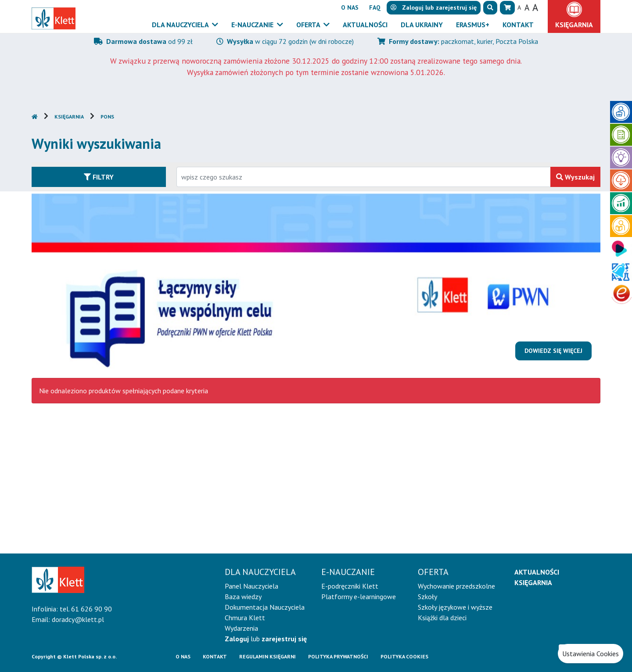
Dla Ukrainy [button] (422, 25)
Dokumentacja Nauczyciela (265, 607)
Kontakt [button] (518, 25)
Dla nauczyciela (181, 25)
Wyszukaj (575, 177)
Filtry (99, 177)
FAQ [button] (375, 7)
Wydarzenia (241, 628)
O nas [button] (350, 7)
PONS (107, 117)
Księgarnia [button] (574, 25)
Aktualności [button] (365, 25)
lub (266, 639)
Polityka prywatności (338, 656)
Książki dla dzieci (442, 618)
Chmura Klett (245, 618)
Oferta (309, 25)
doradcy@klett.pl (78, 619)
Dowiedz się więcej (553, 351)
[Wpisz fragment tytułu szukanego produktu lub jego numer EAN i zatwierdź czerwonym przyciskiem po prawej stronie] (364, 177)
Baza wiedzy (243, 597)
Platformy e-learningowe (359, 597)
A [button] (519, 7)
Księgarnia (69, 117)
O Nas (183, 656)
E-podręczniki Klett (350, 586)
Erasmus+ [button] (473, 25)
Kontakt (215, 656)
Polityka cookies (404, 656)
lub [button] (434, 7)
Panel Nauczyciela (251, 586)
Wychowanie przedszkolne (456, 586)
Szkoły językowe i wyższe (455, 607)
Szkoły (427, 597)
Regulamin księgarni (268, 656)
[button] (490, 8)
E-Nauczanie (253, 25)
